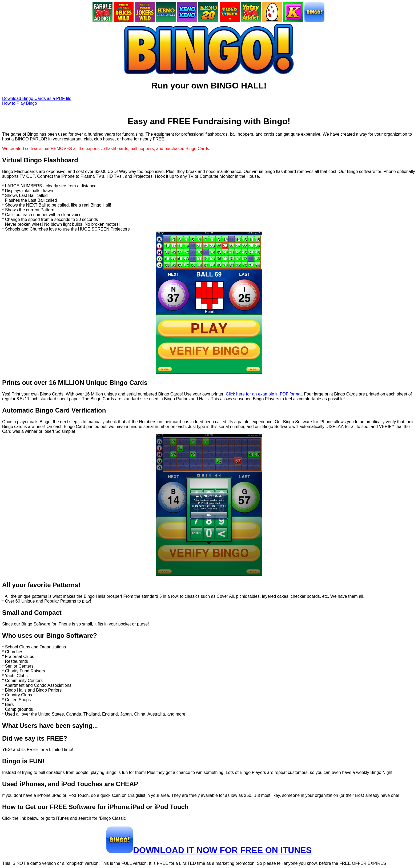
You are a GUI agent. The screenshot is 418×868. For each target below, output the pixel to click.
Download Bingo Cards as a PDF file (37, 98)
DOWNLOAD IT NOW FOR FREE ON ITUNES (222, 850)
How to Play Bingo (20, 103)
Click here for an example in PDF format (264, 394)
